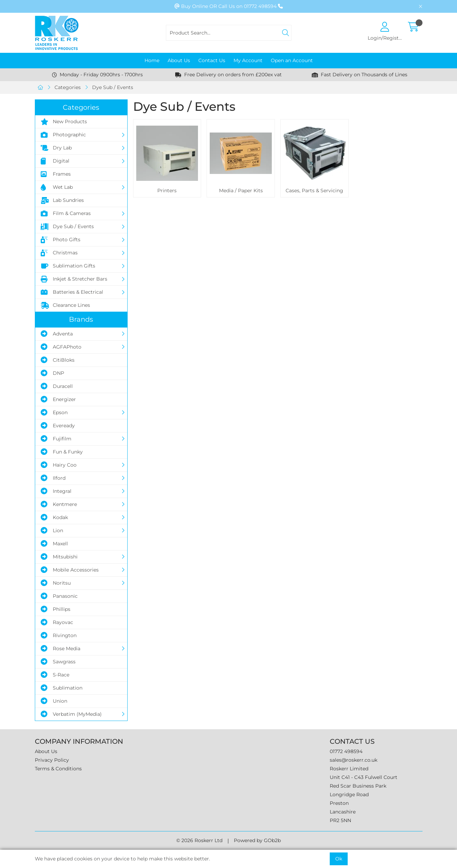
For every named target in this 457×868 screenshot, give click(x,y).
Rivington (59, 635)
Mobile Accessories (70, 570)
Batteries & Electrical (72, 292)
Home (152, 60)
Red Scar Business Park (358, 786)
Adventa (57, 334)
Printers (167, 191)
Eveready (58, 426)
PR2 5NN (340, 820)
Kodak (54, 517)
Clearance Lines (65, 305)
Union (54, 701)
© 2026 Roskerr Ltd (199, 840)
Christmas (59, 253)
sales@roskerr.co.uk (354, 760)
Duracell (57, 386)
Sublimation (62, 688)
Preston (339, 803)
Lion (52, 530)
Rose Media (61, 648)
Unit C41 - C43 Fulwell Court (364, 777)
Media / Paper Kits (241, 191)
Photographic (63, 135)
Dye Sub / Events (113, 87)
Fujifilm (56, 439)
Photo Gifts (61, 240)
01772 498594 (346, 751)
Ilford (53, 478)
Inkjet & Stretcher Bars (74, 279)
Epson (54, 412)
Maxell (54, 544)
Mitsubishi (59, 557)
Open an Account (292, 60)
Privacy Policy (52, 760)
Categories (68, 87)
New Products (64, 122)
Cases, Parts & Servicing (314, 191)
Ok (339, 859)
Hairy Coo (59, 465)
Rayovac (57, 622)
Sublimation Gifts (68, 266)
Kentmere (59, 504)
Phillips (56, 609)
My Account (248, 60)
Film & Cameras (66, 214)
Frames (56, 174)
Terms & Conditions (58, 769)
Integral (56, 491)
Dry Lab (56, 148)
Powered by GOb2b (257, 840)
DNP (52, 373)
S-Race (55, 675)
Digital (55, 161)
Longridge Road (349, 794)
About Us (179, 60)
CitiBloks (58, 360)
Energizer (58, 399)
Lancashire (343, 812)
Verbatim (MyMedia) (71, 714)
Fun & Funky (62, 452)
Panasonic (59, 596)
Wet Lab (57, 187)
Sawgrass (58, 662)
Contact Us (212, 60)
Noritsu (56, 583)
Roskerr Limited (349, 769)
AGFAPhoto (61, 347)
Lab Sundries (62, 201)
